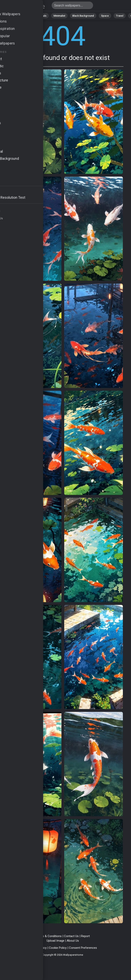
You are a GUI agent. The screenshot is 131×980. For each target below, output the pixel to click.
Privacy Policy (38, 948)
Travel (120, 16)
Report (85, 936)
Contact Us (71, 936)
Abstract (25, 16)
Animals (42, 16)
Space (105, 16)
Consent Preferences (83, 948)
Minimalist (59, 16)
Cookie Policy (58, 948)
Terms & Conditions (49, 936)
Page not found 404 (24, 6)
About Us (73, 941)
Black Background (83, 16)
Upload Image (55, 941)
